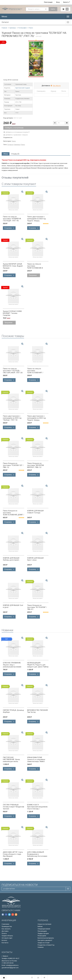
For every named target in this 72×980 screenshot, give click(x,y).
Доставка (5, 931)
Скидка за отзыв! (44, 943)
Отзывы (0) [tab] (15, 154)
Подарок (10, 145)
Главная (4, 28)
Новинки (41, 947)
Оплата (4, 933)
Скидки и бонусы (7, 936)
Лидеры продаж (43, 933)
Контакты (5, 943)
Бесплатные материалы (46, 938)
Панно (31, 28)
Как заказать (6, 929)
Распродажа (42, 936)
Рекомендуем (42, 931)
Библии (40, 926)
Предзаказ (33, 275)
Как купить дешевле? (45, 940)
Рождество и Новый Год (46, 945)
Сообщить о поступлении (14, 128)
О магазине (5, 924)
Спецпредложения (44, 929)
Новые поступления (44, 924)
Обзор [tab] (6, 154)
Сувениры (13, 28)
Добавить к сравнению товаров (15, 135)
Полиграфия (22, 28)
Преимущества (7, 926)
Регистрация (48, 2)
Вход (58, 2)
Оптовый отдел (7, 938)
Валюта (66, 2)
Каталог (4, 940)
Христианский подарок (23, 88)
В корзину (9, 228)
